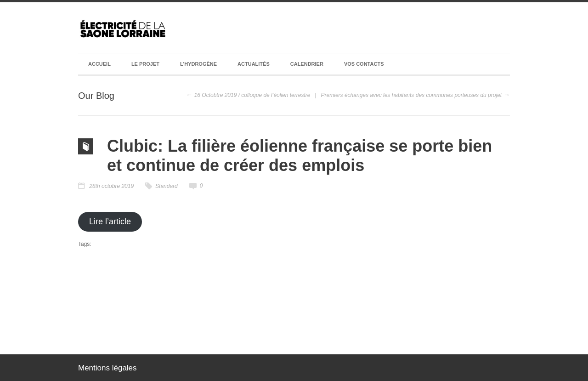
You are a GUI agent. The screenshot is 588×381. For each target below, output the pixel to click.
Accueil (99, 64)
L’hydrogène (198, 64)
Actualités (254, 64)
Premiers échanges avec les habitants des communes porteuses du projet (412, 95)
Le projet (145, 64)
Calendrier (307, 64)
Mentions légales (107, 368)
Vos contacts (364, 64)
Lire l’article (110, 222)
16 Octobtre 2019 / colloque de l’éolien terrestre (252, 95)
